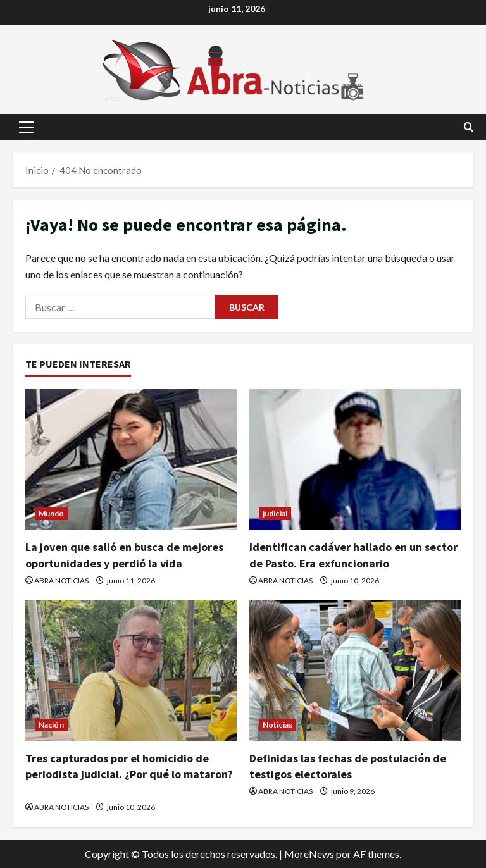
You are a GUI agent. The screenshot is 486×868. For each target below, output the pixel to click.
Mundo (52, 513)
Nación (51, 725)
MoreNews (309, 854)
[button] (26, 127)
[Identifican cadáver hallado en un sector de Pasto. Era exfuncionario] (355, 460)
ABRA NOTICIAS (61, 580)
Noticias (277, 725)
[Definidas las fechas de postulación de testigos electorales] (355, 670)
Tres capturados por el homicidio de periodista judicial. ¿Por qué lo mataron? (129, 774)
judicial (275, 513)
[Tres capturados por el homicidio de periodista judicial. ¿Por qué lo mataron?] (131, 670)
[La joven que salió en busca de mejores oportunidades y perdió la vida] (131, 460)
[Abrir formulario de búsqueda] (469, 127)
